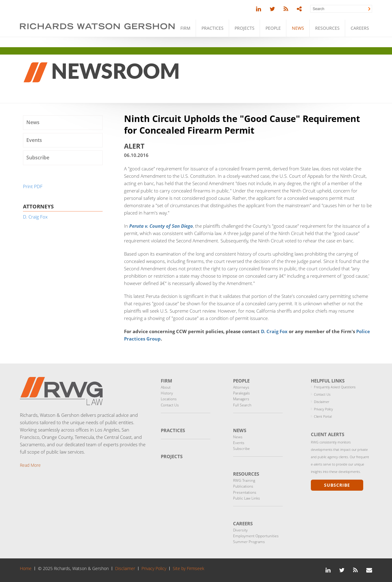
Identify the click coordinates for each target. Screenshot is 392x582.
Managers (241, 399)
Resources (327, 28)
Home (26, 569)
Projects (245, 28)
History (167, 393)
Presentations (245, 492)
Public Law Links (247, 498)
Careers (360, 28)
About (166, 387)
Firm (185, 28)
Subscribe (38, 158)
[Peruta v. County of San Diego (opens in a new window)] (161, 226)
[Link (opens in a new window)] (258, 9)
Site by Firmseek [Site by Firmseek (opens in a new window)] (188, 569)
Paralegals (241, 393)
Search (318, 9)
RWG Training (244, 480)
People (273, 28)
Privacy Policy (323, 409)
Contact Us (170, 405)
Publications (243, 486)
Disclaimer (322, 402)
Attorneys (241, 387)
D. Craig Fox (274, 331)
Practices (213, 28)
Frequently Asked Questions (335, 387)
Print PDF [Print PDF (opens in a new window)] (33, 186)
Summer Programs (249, 542)
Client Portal (323, 416)
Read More (30, 465)
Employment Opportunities (256, 536)
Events (34, 140)
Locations (169, 399)
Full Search (242, 405)
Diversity (240, 530)
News (298, 28)
